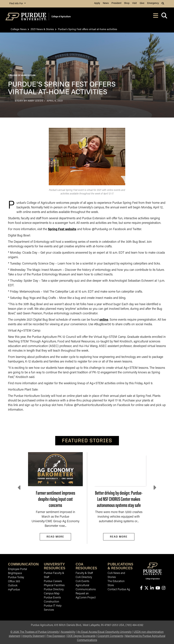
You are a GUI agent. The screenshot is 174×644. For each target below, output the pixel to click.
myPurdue (14, 590)
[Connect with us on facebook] (141, 588)
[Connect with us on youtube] (158, 588)
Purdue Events (52, 598)
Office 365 (14, 582)
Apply (97, 3)
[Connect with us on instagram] (163, 588)
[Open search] (164, 17)
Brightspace (15, 573)
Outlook (13, 586)
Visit (134, 3)
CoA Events (82, 581)
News (106, 3)
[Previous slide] (20, 488)
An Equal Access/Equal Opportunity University (104, 632)
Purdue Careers (53, 581)
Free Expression (56, 636)
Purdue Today (16, 577)
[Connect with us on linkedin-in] (152, 588)
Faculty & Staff (84, 573)
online (104, 320)
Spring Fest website (62, 229)
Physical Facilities (54, 585)
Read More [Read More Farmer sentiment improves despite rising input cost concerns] (55, 537)
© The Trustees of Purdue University (35, 632)
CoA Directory (84, 577)
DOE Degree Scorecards (81, 636)
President (116, 3)
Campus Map (52, 594)
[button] (163, 4)
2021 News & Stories (42, 29)
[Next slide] (154, 488)
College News (19, 29)
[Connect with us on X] (146, 588)
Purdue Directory (54, 590)
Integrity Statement (34, 636)
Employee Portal (18, 569)
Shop (127, 3)
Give (142, 3)
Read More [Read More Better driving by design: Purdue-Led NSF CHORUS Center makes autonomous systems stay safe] (119, 537)
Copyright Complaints (110, 636)
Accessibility (68, 632)
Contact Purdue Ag (119, 590)
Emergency (153, 3)
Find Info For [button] (16, 4)
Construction (51, 602)
